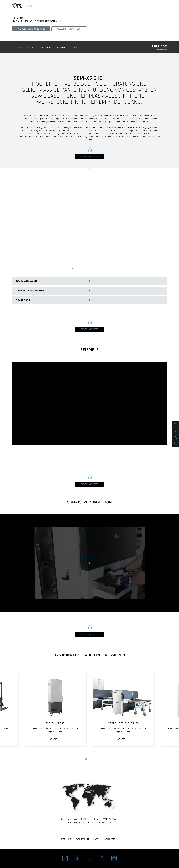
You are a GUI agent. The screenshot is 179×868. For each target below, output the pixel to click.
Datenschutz (83, 839)
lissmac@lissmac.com (102, 822)
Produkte (16, 48)
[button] (86, 759)
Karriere (61, 48)
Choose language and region (69, 29)
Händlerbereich (110, 839)
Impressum (66, 839)
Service (30, 48)
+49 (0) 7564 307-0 (82, 822)
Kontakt (74, 48)
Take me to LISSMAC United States (31, 29)
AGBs (96, 839)
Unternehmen (45, 48)
